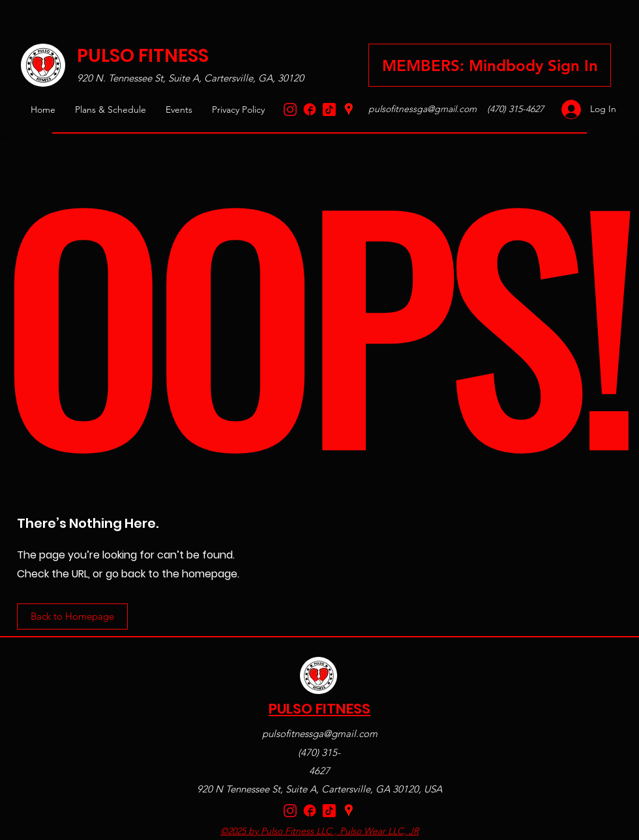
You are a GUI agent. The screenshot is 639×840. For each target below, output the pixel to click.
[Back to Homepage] (72, 616)
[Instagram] (290, 109)
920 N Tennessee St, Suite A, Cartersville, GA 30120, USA (319, 789)
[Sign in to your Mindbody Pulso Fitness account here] (490, 65)
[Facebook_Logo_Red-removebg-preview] (310, 109)
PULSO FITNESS (143, 56)
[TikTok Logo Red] (329, 109)
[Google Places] (349, 109)
